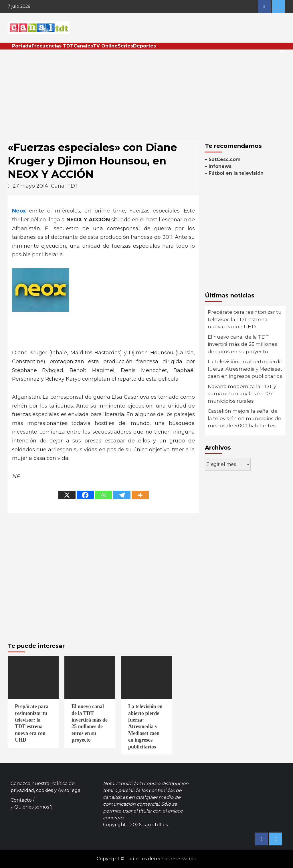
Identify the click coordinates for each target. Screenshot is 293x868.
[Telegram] (122, 495)
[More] (140, 495)
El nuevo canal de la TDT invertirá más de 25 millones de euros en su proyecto (242, 344)
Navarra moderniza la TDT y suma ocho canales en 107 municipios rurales (242, 394)
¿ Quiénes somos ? (32, 807)
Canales (83, 46)
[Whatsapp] (104, 495)
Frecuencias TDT (53, 46)
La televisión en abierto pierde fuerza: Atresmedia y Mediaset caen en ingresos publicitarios (245, 369)
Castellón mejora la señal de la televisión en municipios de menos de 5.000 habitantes (245, 418)
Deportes (144, 46)
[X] (67, 495)
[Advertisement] (146, 92)
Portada (22, 46)
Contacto (21, 800)
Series (125, 46)
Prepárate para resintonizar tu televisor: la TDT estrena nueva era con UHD (245, 319)
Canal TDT (65, 186)
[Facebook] (85, 495)
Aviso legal (70, 790)
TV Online (105, 46)
